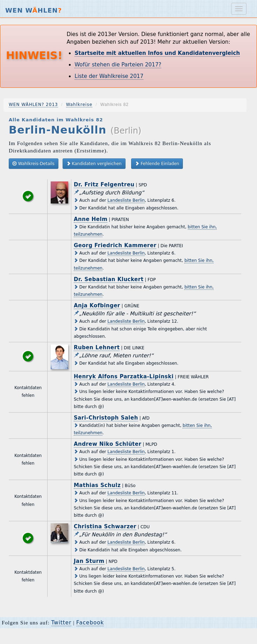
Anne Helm (91, 219)
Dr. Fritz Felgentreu (104, 185)
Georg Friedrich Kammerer (115, 245)
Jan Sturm (89, 561)
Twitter (62, 623)
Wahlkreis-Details (34, 163)
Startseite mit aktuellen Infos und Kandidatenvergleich (157, 53)
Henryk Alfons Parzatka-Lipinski (124, 377)
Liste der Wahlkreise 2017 (109, 76)
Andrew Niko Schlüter (108, 444)
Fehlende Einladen (157, 163)
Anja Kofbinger (97, 306)
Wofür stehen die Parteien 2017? (118, 65)
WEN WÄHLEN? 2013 (33, 105)
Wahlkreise (79, 105)
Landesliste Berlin (126, 200)
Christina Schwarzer (105, 527)
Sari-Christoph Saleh (106, 418)
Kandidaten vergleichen (94, 163)
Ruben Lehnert (97, 348)
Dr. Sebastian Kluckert (109, 279)
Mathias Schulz (97, 485)
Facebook (90, 623)
